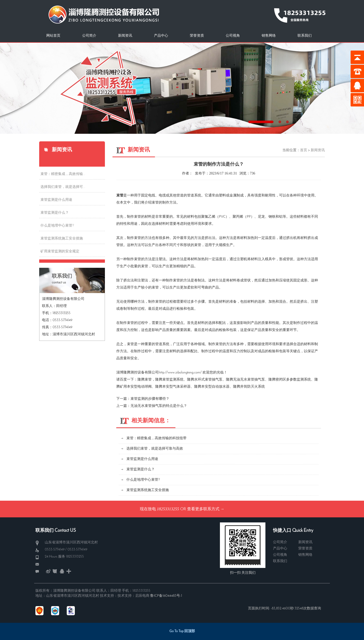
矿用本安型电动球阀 (136, 387)
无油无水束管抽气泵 (249, 380)
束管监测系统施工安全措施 (62, 239)
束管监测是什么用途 (56, 200)
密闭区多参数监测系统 (293, 380)
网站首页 (53, 36)
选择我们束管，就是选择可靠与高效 (155, 449)
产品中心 (161, 36)
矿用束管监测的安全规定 (60, 251)
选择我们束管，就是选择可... (63, 187)
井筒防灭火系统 (253, 387)
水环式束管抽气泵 (208, 380)
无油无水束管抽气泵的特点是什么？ (159, 406)
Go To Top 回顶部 (182, 631)
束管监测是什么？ (55, 213)
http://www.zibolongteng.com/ (180, 373)
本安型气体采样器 (176, 387)
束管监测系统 (173, 380)
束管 (148, 380)
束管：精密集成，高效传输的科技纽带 (156, 438)
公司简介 (89, 36)
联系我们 (305, 36)
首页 (304, 150)
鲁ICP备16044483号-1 (166, 596)
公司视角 (233, 36)
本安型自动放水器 (215, 387)
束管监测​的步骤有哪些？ (150, 399)
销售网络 (269, 36)
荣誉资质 (197, 36)
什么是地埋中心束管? (57, 226)
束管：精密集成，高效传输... (63, 174)
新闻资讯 (125, 36)
